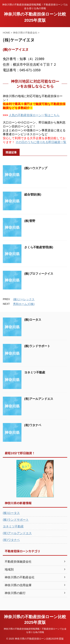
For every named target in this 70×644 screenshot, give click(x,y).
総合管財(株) (33, 194)
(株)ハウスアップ (36, 168)
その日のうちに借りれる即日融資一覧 (41, 142)
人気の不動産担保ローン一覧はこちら (34, 115)
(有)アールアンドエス (39, 399)
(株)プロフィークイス (39, 274)
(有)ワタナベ (33, 425)
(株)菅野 (30, 221)
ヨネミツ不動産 (35, 372)
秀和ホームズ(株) (24, 304)
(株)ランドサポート (37, 346)
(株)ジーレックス (24, 299)
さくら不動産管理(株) (39, 247)
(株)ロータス (33, 320)
